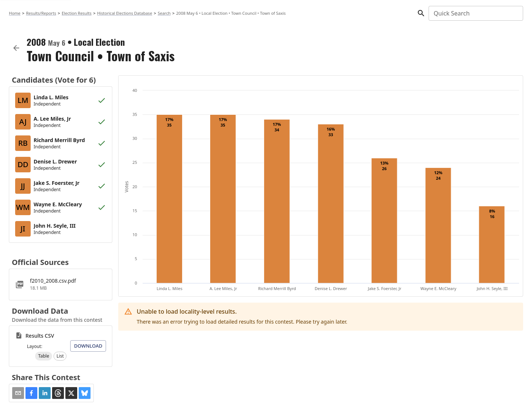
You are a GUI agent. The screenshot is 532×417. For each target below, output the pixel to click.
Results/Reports (41, 13)
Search (164, 13)
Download (88, 346)
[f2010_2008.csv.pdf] (61, 285)
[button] (44, 356)
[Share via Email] (18, 393)
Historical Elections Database (125, 13)
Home (15, 13)
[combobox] (475, 13)
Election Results (77, 13)
